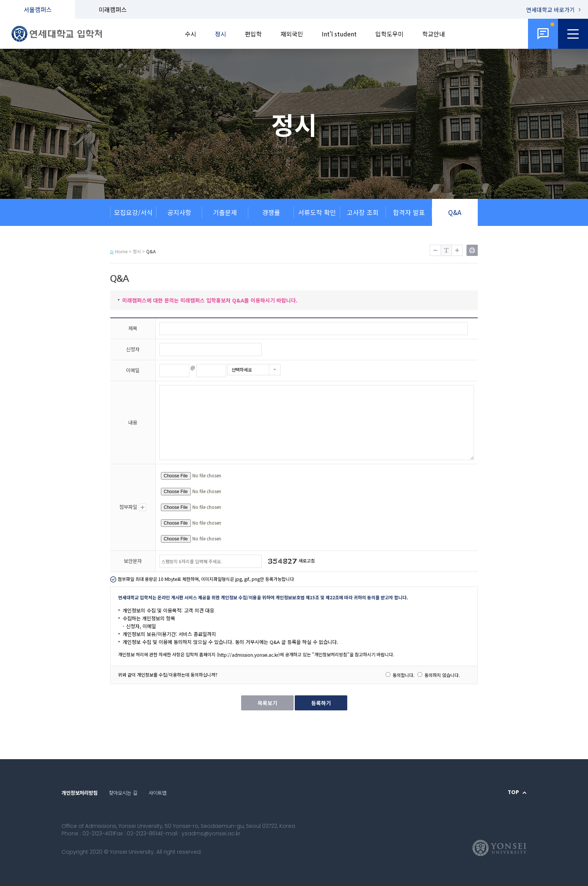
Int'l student (339, 34)
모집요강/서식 (133, 212)
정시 (220, 34)
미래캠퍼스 (113, 9)
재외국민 (292, 34)
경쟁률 (271, 212)
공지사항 (179, 212)
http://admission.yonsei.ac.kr (248, 655)
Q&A (455, 212)
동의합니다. (403, 675)
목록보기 (267, 703)
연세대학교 (550, 10)
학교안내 (433, 34)
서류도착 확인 (317, 212)
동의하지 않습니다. (442, 675)
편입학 (253, 34)
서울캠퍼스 (38, 9)
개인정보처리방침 (79, 793)
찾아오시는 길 (123, 793)
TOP (513, 793)
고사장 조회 (363, 212)
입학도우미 (389, 34)
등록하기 (321, 703)
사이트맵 (157, 793)
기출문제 (225, 212)
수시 (190, 34)
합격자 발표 (409, 212)
